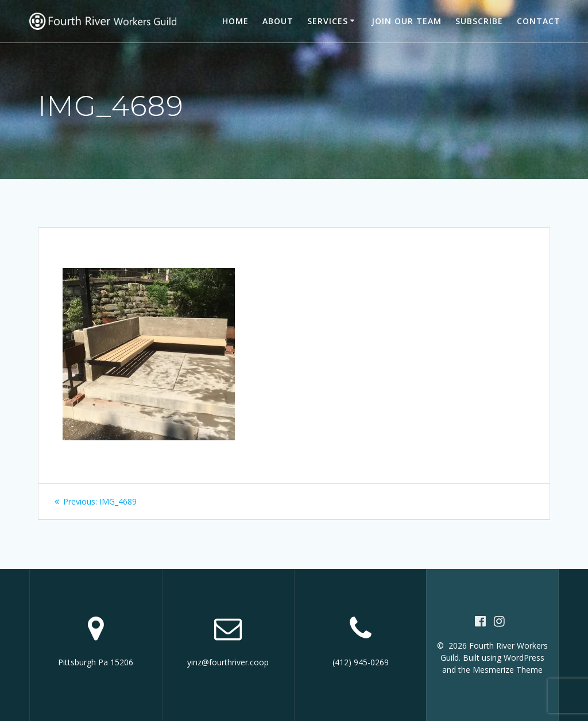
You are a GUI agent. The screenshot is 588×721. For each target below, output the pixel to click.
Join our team (407, 21)
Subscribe (479, 21)
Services (328, 21)
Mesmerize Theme (508, 670)
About (278, 21)
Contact (539, 21)
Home (235, 21)
